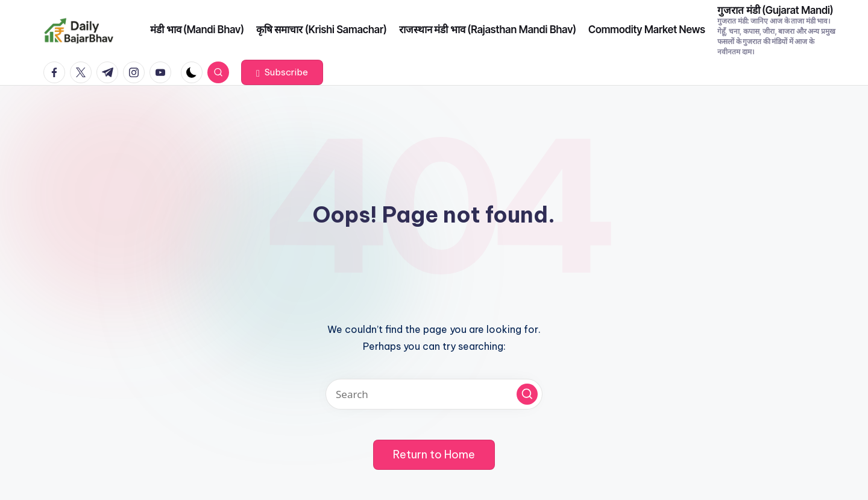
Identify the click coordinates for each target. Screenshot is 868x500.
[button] (282, 72)
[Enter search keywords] (434, 394)
